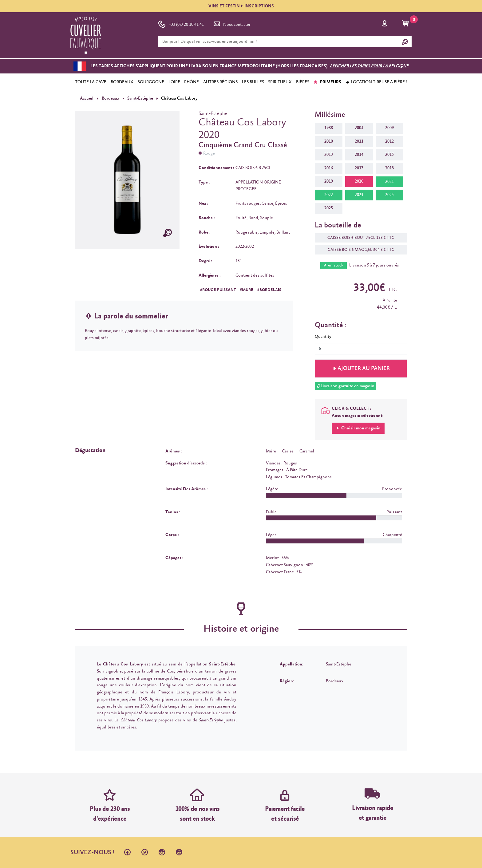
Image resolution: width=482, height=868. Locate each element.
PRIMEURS (327, 82)
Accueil (87, 98)
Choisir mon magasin (360, 428)
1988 (329, 128)
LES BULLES (253, 82)
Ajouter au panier (364, 369)
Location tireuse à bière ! (376, 82)
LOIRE (174, 82)
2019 (329, 181)
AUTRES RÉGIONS (220, 82)
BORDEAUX (122, 82)
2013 (329, 155)
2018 (389, 168)
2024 (389, 195)
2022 (329, 195)
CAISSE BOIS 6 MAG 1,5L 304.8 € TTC (358, 250)
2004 (359, 128)
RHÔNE (192, 82)
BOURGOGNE (151, 82)
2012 (389, 141)
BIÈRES (303, 82)
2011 (359, 141)
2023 (359, 195)
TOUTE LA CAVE (91, 82)
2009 (389, 128)
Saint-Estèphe (139, 98)
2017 (359, 168)
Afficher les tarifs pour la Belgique (369, 66)
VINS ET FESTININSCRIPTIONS (241, 6)
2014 (359, 155)
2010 (329, 141)
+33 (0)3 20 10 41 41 (181, 23)
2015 (389, 155)
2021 (389, 182)
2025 (329, 208)
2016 (329, 168)
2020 (359, 181)
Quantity (323, 337)
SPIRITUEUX (280, 82)
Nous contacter (231, 23)
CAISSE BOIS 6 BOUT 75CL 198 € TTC (358, 238)
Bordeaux (110, 98)
